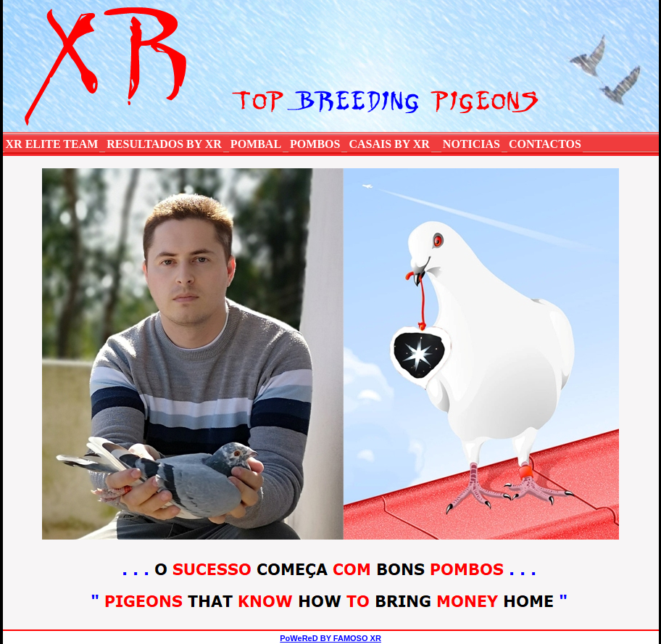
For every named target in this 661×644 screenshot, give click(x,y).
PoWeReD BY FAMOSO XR (330, 638)
